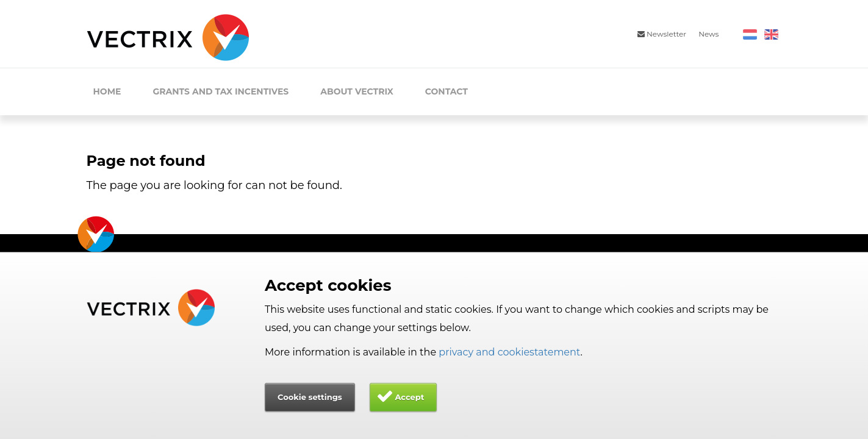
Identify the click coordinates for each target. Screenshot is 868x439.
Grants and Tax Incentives (221, 91)
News (708, 34)
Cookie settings (310, 397)
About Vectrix (357, 91)
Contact (447, 91)
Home (107, 91)
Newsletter (662, 34)
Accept (409, 397)
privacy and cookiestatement (509, 352)
